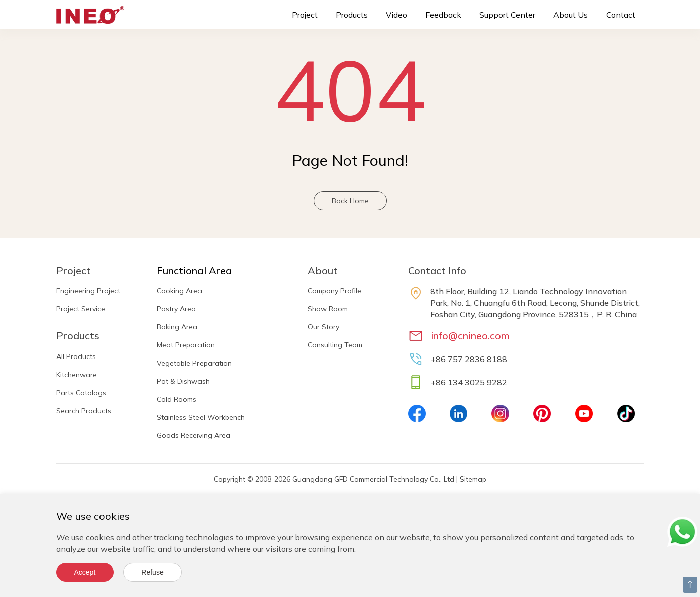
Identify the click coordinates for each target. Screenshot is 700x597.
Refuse (152, 572)
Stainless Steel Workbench (201, 417)
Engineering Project (88, 291)
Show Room (328, 309)
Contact (621, 15)
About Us (571, 15)
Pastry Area (176, 309)
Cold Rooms (177, 399)
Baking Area (177, 327)
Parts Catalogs (81, 393)
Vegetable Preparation (194, 363)
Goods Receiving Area (193, 435)
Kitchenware (77, 375)
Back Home (350, 201)
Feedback (443, 15)
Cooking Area (179, 291)
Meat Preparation (186, 345)
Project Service (81, 309)
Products (352, 15)
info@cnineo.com (470, 336)
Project (305, 15)
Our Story (323, 327)
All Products (76, 356)
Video (396, 15)
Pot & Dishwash (183, 381)
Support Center (507, 15)
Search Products (84, 411)
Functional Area (194, 270)
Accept (85, 572)
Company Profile (334, 291)
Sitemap (473, 479)
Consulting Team (335, 345)
